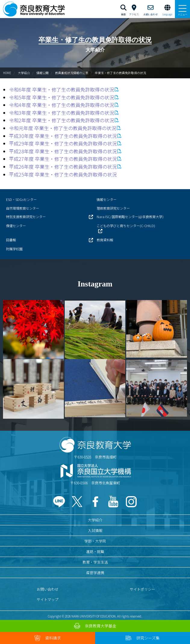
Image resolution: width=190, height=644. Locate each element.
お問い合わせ (48, 589)
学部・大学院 (95, 541)
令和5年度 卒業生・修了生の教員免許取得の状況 (62, 97)
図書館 (11, 240)
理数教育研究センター (113, 208)
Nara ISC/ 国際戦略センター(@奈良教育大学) (130, 217)
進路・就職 (95, 551)
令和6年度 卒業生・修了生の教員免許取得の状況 (62, 89)
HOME (7, 73)
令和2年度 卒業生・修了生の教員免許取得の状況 (62, 120)
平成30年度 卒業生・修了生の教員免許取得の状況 (63, 136)
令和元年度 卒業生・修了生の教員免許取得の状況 (63, 128)
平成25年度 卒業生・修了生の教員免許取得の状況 (63, 174)
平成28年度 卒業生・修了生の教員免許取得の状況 (63, 151)
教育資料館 (105, 240)
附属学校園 (14, 249)
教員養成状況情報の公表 (72, 73)
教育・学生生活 (95, 562)
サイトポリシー (142, 589)
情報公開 (42, 73)
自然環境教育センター (23, 208)
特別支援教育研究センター (26, 217)
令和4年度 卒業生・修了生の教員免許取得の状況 (62, 105)
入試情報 (95, 530)
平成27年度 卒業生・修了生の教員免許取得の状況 (63, 159)
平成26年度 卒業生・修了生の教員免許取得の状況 (63, 167)
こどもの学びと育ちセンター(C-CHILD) (126, 226)
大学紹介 (24, 73)
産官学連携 (95, 572)
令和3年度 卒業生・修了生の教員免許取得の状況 (62, 113)
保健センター (16, 226)
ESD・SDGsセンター (21, 199)
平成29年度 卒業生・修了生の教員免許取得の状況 (63, 143)
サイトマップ (48, 599)
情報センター (107, 199)
